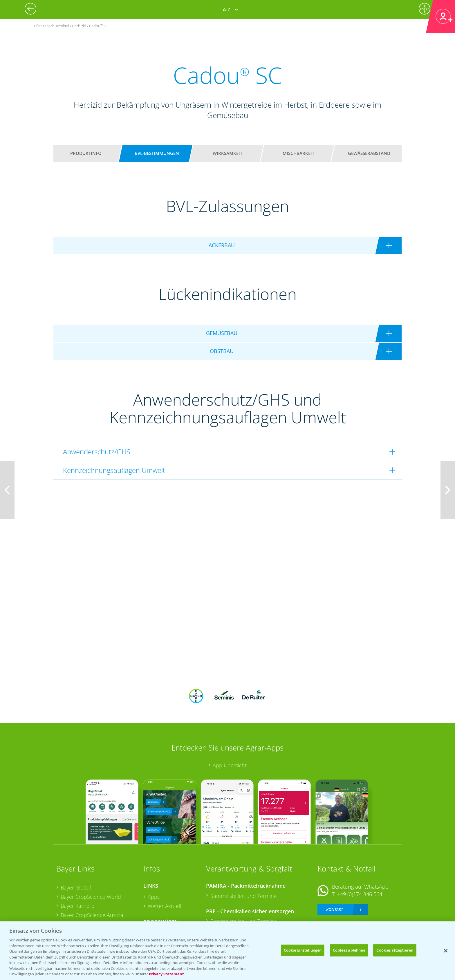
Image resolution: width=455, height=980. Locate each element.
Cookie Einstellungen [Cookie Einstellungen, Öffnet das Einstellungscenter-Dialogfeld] (303, 950)
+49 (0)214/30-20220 (361, 897)
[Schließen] (446, 951)
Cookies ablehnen (349, 950)
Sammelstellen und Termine (244, 858)
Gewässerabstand (369, 153)
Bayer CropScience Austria (92, 877)
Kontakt (335, 871)
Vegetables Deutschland (89, 905)
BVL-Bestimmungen (157, 153)
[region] (228, 951)
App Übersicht (230, 727)
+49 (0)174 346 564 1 (362, 856)
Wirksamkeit (228, 153)
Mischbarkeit (298, 153)
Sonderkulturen (166, 913)
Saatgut (157, 904)
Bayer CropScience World (91, 858)
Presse (68, 895)
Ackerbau (159, 895)
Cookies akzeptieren (395, 950)
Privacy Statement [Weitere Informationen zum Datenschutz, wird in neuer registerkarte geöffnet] (166, 974)
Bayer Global (76, 849)
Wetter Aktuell (164, 868)
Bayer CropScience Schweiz (93, 886)
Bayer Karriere (77, 868)
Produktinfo (86, 153)
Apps (154, 858)
